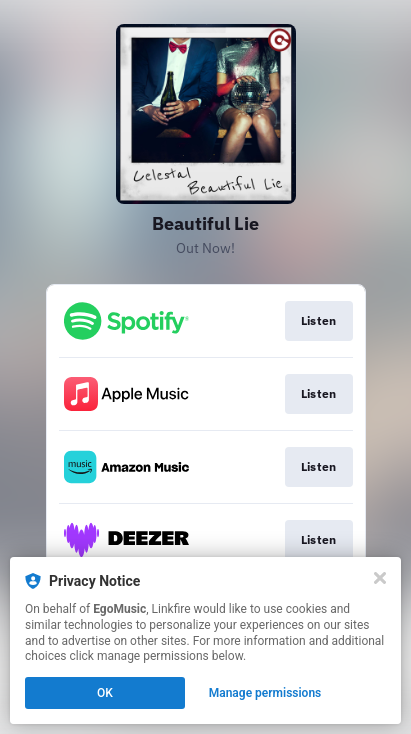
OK (105, 693)
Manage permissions (265, 693)
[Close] (380, 578)
